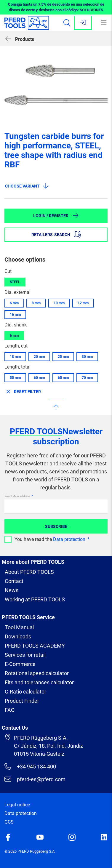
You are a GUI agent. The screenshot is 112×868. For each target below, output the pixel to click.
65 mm (63, 378)
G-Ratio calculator (25, 692)
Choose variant (27, 186)
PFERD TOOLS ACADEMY (35, 646)
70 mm (87, 378)
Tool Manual (19, 627)
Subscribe (56, 526)
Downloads (18, 636)
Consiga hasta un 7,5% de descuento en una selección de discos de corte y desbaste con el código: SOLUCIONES (56, 7)
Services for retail (25, 655)
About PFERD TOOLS (29, 572)
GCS (9, 822)
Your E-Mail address (18, 496)
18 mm (15, 357)
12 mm (83, 303)
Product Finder (22, 701)
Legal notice (17, 805)
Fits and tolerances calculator (39, 682)
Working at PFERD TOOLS (35, 599)
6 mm (14, 303)
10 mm (59, 303)
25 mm (63, 357)
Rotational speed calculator (37, 673)
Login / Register (56, 215)
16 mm (15, 315)
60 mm (39, 378)
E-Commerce (20, 664)
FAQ (10, 710)
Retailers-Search (56, 234)
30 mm (87, 357)
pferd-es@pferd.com (35, 779)
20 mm (39, 357)
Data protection (69, 539)
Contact (14, 581)
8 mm (36, 303)
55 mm (15, 378)
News (12, 590)
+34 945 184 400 (30, 766)
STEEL (15, 282)
